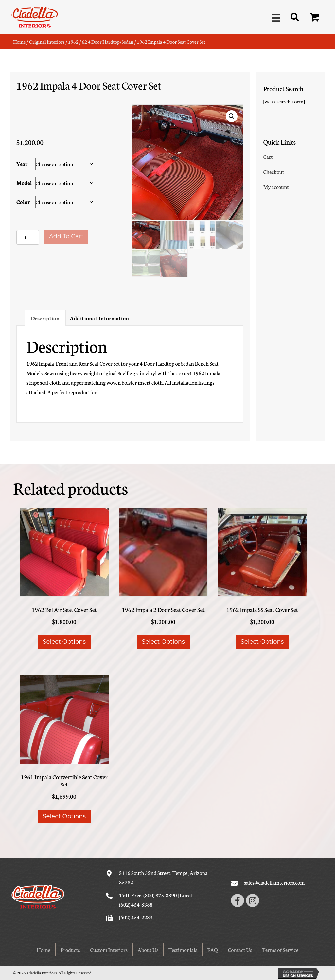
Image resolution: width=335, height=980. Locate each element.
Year (22, 163)
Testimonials (183, 949)
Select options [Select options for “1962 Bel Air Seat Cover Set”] (64, 641)
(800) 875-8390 (160, 894)
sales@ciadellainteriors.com (274, 882)
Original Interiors (47, 41)
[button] (315, 18)
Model (24, 182)
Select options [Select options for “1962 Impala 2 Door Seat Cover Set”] (163, 641)
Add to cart (66, 236)
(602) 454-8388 (136, 903)
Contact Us (240, 949)
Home (19, 41)
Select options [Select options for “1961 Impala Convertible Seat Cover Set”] (64, 816)
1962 (73, 41)
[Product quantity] (28, 237)
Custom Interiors (109, 949)
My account (276, 186)
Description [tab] (45, 317)
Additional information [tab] (99, 317)
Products (70, 949)
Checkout (273, 171)
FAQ (213, 949)
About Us (148, 949)
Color (23, 201)
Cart (268, 156)
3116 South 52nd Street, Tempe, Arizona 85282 (163, 877)
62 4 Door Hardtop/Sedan (108, 41)
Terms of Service (280, 949)
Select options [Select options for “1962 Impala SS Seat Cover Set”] (262, 641)
